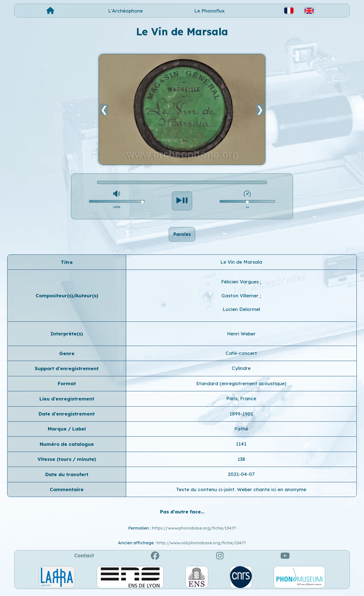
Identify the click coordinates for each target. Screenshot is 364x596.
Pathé (241, 432)
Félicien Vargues (241, 285)
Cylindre (241, 371)
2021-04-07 (241, 477)
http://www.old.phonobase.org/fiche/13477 (201, 546)
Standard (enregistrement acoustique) (241, 386)
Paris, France (241, 401)
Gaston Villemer (241, 299)
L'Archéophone (125, 11)
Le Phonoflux (210, 11)
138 (241, 462)
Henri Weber (241, 337)
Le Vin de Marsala (241, 265)
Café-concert (241, 356)
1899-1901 (241, 417)
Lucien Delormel (241, 312)
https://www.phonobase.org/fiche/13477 (194, 531)
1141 (241, 447)
